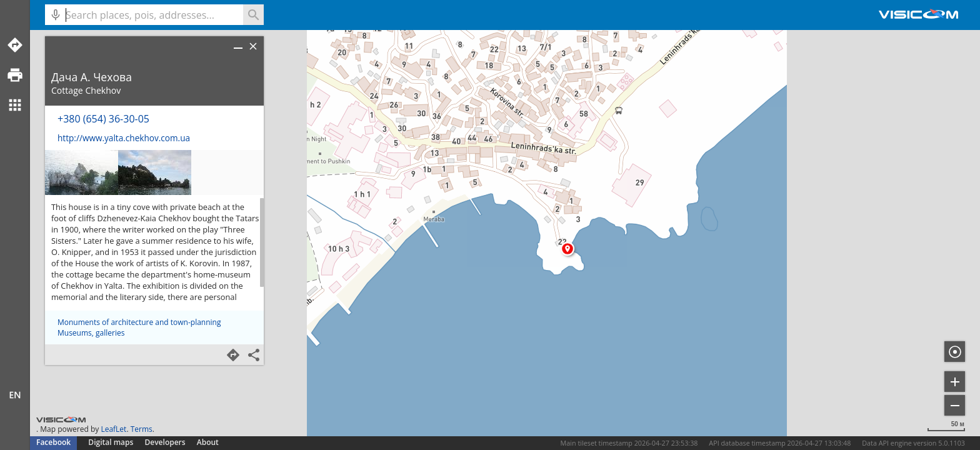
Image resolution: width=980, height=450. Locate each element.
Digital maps (112, 442)
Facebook (53, 442)
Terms (142, 429)
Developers (165, 442)
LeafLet (113, 429)
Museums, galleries (91, 333)
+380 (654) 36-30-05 (103, 119)
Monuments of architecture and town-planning (139, 322)
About (208, 442)
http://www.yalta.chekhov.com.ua (124, 138)
